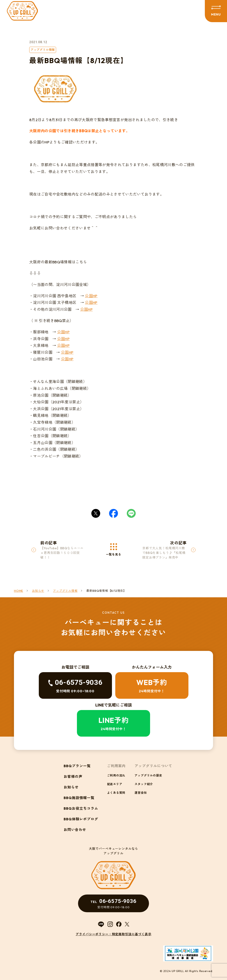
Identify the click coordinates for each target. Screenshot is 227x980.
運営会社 (141, 793)
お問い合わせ (75, 830)
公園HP (91, 296)
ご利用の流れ (116, 775)
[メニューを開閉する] (216, 11)
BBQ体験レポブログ (81, 819)
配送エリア (115, 784)
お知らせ (71, 787)
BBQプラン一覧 (77, 766)
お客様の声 (73, 776)
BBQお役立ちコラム (81, 808)
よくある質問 (116, 793)
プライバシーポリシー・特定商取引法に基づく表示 (113, 934)
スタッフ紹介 (144, 784)
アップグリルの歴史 (148, 775)
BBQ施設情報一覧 (79, 798)
